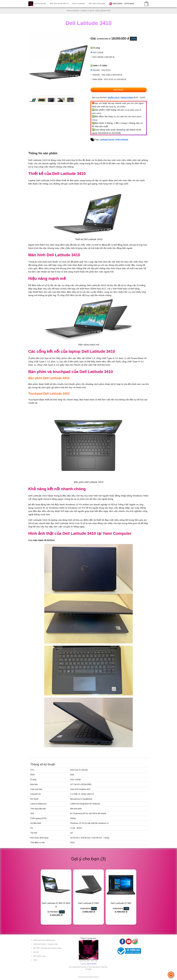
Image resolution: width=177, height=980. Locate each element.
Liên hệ (36, 952)
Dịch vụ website (79, 3)
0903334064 (118, 4)
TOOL (35, 960)
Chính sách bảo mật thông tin (44, 940)
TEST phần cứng (39, 956)
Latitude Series (107, 139)
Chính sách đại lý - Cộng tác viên (45, 944)
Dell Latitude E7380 (121, 903)
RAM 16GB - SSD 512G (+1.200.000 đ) (109, 79)
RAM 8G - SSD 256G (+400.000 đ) (107, 75)
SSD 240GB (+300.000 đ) (103, 57)
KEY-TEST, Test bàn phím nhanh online (47, 948)
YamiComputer (40, 3)
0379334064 (129, 4)
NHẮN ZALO (114, 97)
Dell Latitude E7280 (88, 903)
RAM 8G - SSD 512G (102, 70)
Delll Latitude (122, 139)
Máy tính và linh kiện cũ (59, 3)
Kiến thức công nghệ (97, 3)
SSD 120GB (98, 52)
